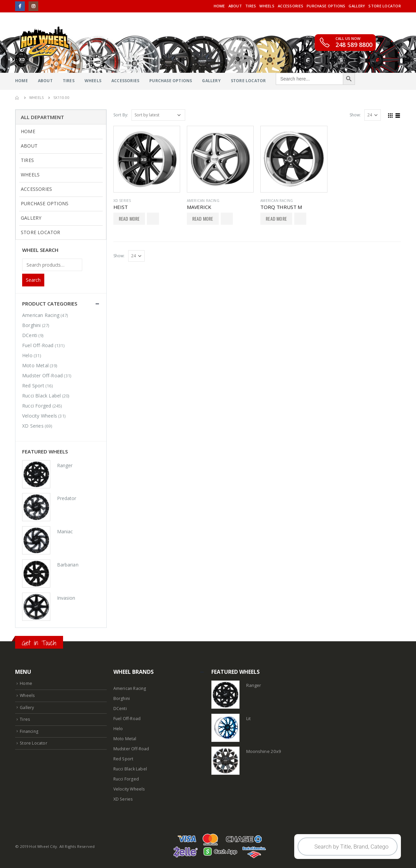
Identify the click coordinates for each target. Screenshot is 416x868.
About (235, 6)
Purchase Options (326, 6)
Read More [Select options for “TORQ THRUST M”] (276, 219)
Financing (30, 731)
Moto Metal (35, 365)
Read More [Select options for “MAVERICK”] (203, 219)
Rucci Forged (37, 406)
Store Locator (385, 6)
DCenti (30, 335)
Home (219, 6)
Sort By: (121, 115)
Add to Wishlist (153, 219)
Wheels (267, 6)
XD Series (122, 201)
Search (33, 280)
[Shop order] (158, 115)
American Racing (203, 201)
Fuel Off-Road (38, 345)
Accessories (291, 6)
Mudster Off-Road (42, 375)
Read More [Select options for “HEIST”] (129, 219)
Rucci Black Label (41, 396)
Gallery (357, 6)
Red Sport (33, 386)
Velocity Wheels (40, 416)
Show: (355, 115)
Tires (251, 6)
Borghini (32, 325)
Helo (27, 355)
